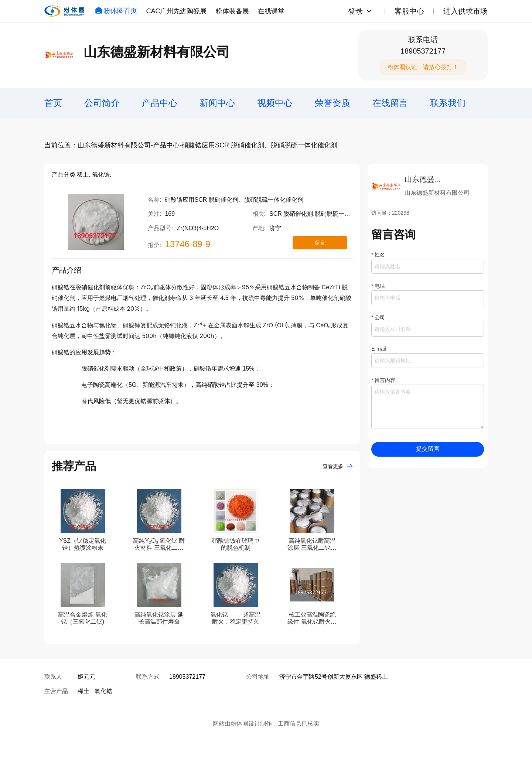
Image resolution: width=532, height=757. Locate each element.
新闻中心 (217, 103)
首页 (53, 103)
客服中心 (409, 11)
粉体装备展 (232, 11)
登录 (355, 11)
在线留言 (390, 103)
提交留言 (428, 449)
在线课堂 (271, 11)
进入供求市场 (465, 11)
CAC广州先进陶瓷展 (176, 11)
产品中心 (160, 103)
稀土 (83, 691)
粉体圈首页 (116, 11)
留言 (320, 243)
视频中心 (275, 103)
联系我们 (448, 103)
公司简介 (102, 103)
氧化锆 (103, 691)
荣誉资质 (332, 103)
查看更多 (338, 466)
